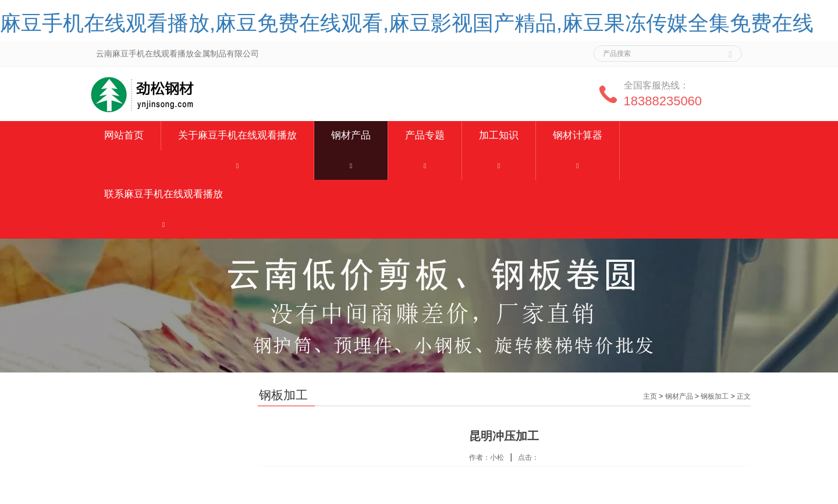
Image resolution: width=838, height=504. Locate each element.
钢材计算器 (578, 135)
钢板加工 (715, 396)
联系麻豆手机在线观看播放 (164, 194)
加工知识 (499, 135)
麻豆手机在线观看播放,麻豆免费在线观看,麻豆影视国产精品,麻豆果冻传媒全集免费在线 (407, 23)
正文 (744, 396)
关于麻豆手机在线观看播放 (237, 135)
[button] (237, 165)
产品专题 (425, 135)
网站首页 (124, 135)
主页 (650, 396)
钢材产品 (351, 135)
